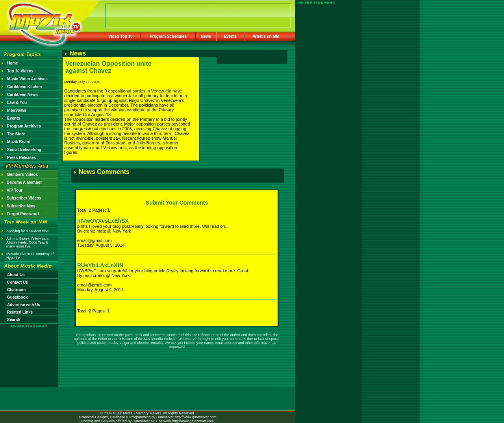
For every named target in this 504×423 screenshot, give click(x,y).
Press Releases (21, 158)
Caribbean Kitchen (24, 87)
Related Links (20, 312)
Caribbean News (22, 95)
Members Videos (22, 175)
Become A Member (24, 182)
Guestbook (17, 297)
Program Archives (24, 126)
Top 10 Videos (20, 71)
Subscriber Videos (24, 198)
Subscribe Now (21, 206)
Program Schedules (168, 36)
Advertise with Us (24, 305)
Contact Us (18, 282)
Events (231, 36)
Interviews (17, 110)
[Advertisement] (29, 351)
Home (13, 63)
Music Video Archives (27, 79)
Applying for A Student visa (27, 231)
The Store (16, 134)
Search (14, 320)
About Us (16, 275)
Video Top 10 (120, 36)
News (206, 36)
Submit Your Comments (177, 203)
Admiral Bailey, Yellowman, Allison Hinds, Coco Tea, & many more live (27, 242)
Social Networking (24, 150)
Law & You (17, 103)
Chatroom (16, 290)
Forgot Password (23, 214)
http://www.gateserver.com (196, 417)
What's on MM (266, 36)
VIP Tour (15, 190)
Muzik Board (19, 142)
